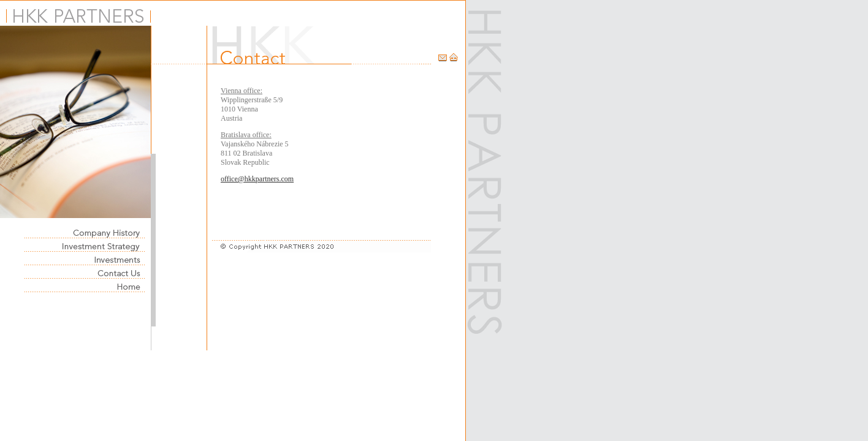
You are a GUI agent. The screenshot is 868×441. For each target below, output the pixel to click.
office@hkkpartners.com (257, 179)
